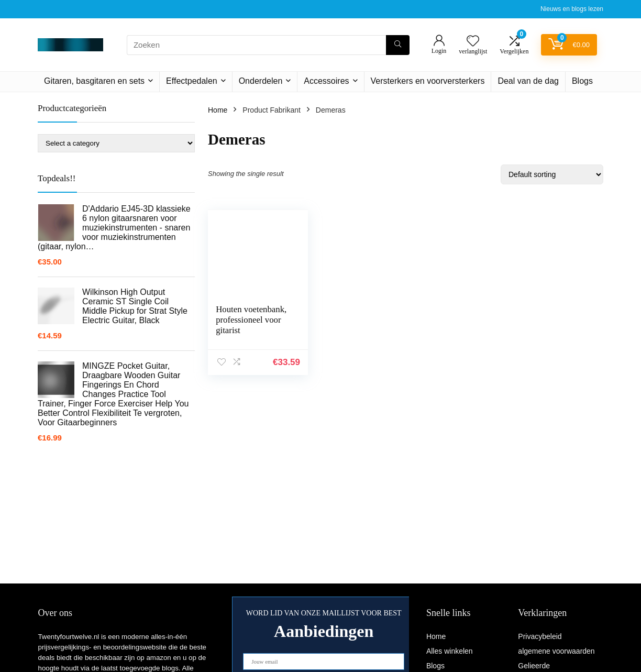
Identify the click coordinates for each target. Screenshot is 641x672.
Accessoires (326, 81)
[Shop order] (552, 174)
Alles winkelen (450, 651)
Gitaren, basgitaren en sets (94, 81)
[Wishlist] (473, 42)
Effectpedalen (192, 81)
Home (218, 110)
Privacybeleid (540, 636)
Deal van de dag (528, 81)
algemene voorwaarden (556, 651)
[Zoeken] (398, 45)
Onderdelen (261, 81)
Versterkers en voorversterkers (428, 81)
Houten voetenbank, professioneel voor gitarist (248, 325)
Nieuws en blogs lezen (572, 9)
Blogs (582, 81)
